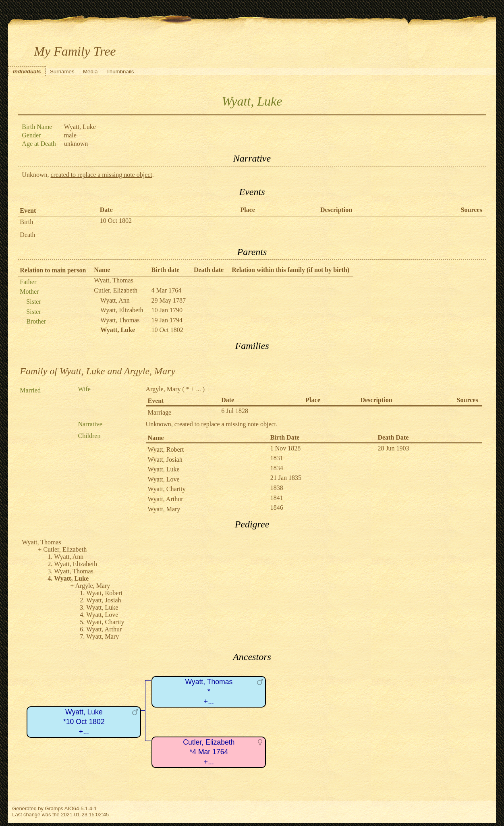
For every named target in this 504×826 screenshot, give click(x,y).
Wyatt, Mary (164, 509)
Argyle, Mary (163, 389)
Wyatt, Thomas (113, 280)
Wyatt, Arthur (166, 499)
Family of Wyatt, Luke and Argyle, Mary (97, 371)
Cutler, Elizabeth (116, 290)
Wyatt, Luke (164, 469)
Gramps (54, 808)
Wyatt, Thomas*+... (209, 692)
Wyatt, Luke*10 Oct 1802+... (84, 722)
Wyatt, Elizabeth (122, 310)
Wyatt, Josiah (165, 460)
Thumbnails (120, 72)
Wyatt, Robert (166, 449)
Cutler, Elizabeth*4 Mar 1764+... (209, 752)
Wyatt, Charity (167, 489)
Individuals (27, 72)
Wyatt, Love (164, 479)
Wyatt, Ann (115, 300)
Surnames (62, 72)
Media (90, 72)
